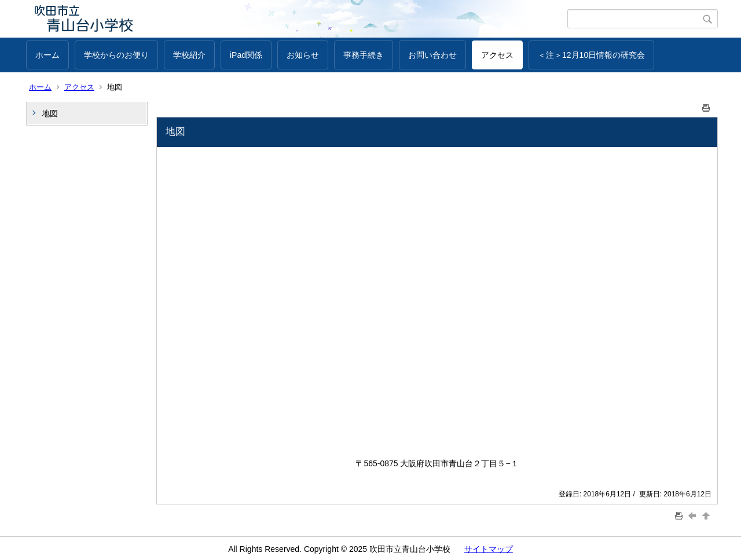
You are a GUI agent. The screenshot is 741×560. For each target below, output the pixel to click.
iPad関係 (246, 55)
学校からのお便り (116, 55)
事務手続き (364, 55)
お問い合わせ (432, 55)
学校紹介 (189, 55)
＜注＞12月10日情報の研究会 (591, 55)
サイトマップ (489, 549)
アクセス (497, 55)
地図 (50, 113)
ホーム (47, 55)
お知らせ (303, 55)
